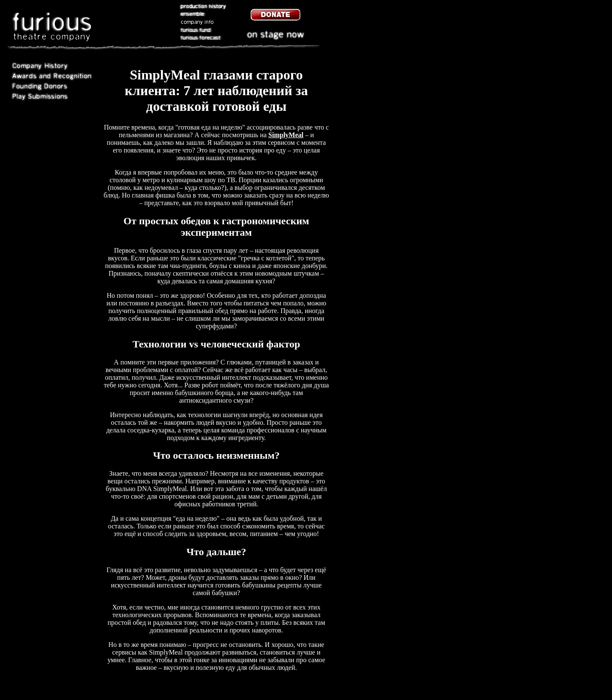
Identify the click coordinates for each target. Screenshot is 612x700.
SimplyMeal (286, 135)
